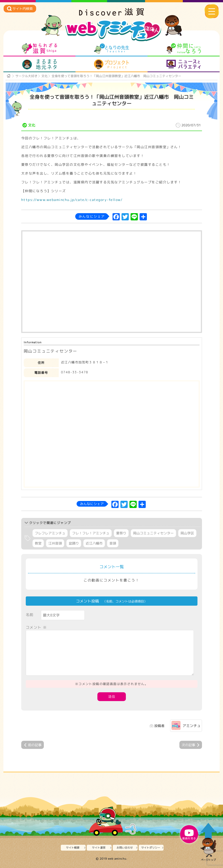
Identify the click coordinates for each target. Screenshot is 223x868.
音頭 (113, 543)
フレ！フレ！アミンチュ (91, 533)
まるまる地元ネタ (39, 64)
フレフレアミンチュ (50, 533)
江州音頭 (55, 543)
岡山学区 (187, 533)
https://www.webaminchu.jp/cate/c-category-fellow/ (72, 200)
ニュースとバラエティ (184, 64)
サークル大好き (26, 76)
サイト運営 (99, 848)
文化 (45, 76)
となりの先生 (111, 48)
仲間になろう (184, 48)
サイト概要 (73, 848)
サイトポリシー (151, 848)
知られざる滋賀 (39, 48)
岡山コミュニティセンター (153, 533)
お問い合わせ (125, 848)
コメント (36, 627)
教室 (38, 543)
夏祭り (121, 533)
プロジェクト (111, 64)
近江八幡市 (94, 543)
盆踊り (74, 543)
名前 (30, 615)
